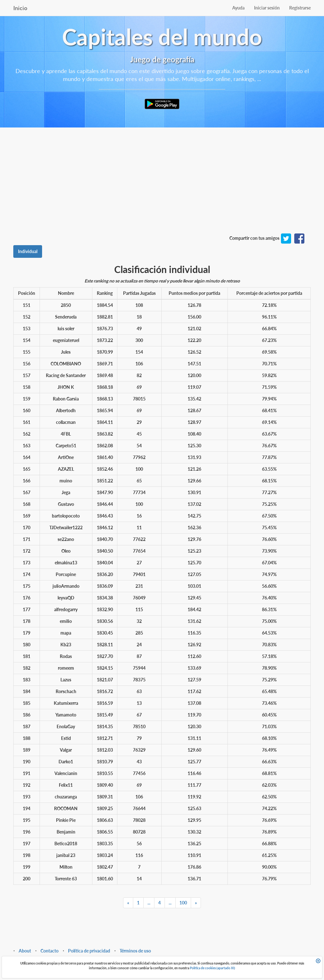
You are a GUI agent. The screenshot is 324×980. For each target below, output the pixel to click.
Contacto (50, 951)
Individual (28, 251)
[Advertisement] (162, 188)
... (149, 903)
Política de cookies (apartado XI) (212, 968)
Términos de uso (135, 951)
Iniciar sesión (267, 8)
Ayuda (238, 8)
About (25, 951)
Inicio (20, 8)
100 (183, 903)
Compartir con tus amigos (254, 238)
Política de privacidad (89, 951)
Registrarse (300, 8)
